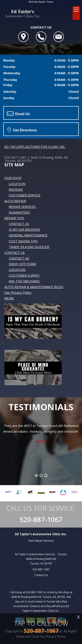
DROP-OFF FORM (22, 264)
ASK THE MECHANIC (24, 281)
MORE (9, 298)
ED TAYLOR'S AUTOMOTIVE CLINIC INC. (35, 147)
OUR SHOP (13, 178)
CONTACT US (19, 224)
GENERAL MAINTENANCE (28, 235)
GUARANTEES (19, 212)
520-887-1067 (16, 157)
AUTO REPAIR (15, 201)
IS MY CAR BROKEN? (24, 229)
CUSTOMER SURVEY (24, 275)
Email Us (18, 114)
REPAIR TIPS (14, 218)
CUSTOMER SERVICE (25, 195)
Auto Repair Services (41, 541)
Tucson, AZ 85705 (18, 161)
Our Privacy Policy (18, 292)
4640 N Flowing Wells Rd (49, 157)
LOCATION (17, 184)
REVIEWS (16, 189)
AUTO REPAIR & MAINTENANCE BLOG (34, 287)
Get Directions (22, 130)
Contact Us (41, 575)
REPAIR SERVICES (22, 207)
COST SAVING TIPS (23, 241)
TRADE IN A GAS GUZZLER (29, 247)
